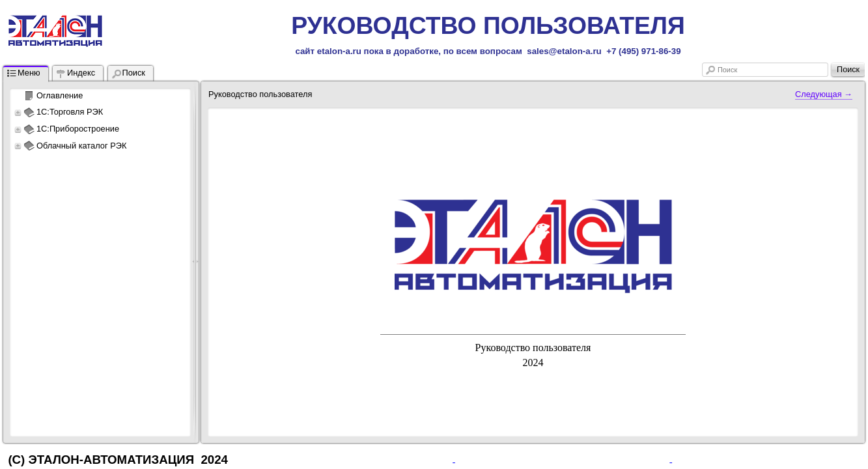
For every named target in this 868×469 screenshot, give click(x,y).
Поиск (727, 70)
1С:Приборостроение (78, 129)
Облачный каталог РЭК (81, 146)
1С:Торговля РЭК (70, 112)
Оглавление (60, 95)
